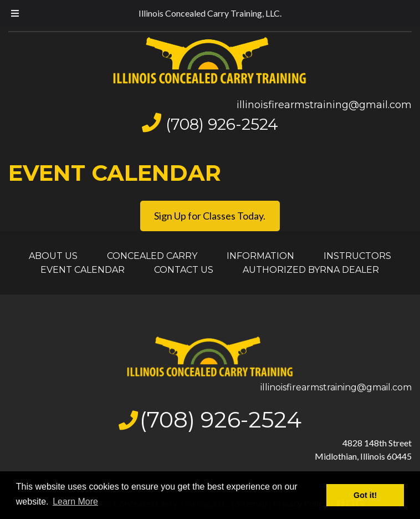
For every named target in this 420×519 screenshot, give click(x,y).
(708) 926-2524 (222, 124)
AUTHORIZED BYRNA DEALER (311, 270)
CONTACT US (184, 270)
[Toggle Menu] (15, 13)
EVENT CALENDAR (83, 270)
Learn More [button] (75, 502)
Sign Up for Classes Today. (210, 216)
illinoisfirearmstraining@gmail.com (324, 105)
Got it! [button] (365, 495)
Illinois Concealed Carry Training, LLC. (210, 13)
